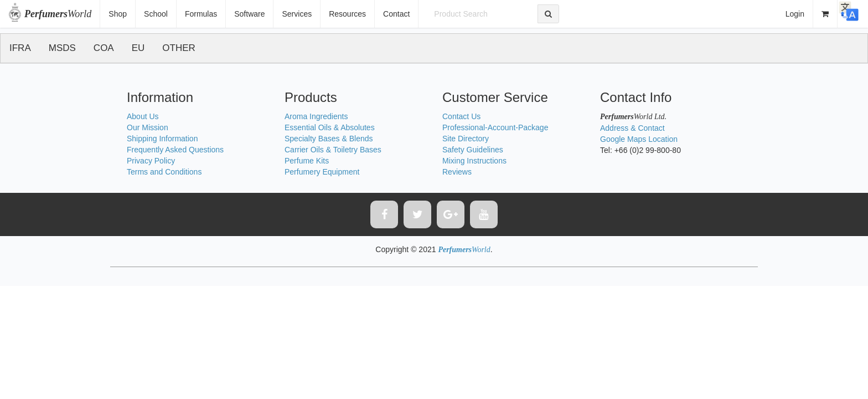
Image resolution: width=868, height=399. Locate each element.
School (156, 14)
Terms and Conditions (164, 172)
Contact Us (461, 116)
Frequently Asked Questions (175, 150)
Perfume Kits (307, 161)
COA (104, 48)
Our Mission (148, 127)
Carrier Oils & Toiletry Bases (333, 150)
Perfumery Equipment (322, 172)
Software (249, 14)
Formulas (201, 14)
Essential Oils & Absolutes (330, 127)
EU (138, 48)
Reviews (457, 172)
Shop (118, 14)
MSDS (62, 48)
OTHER (179, 48)
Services (297, 14)
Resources (347, 14)
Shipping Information (162, 139)
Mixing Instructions (474, 161)
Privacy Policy (151, 161)
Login (795, 14)
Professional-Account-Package (495, 127)
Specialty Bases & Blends (329, 139)
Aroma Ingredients (316, 116)
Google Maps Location (639, 139)
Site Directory (466, 139)
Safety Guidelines (473, 150)
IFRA (20, 48)
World (58, 14)
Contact (396, 14)
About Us (143, 116)
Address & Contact (632, 128)
